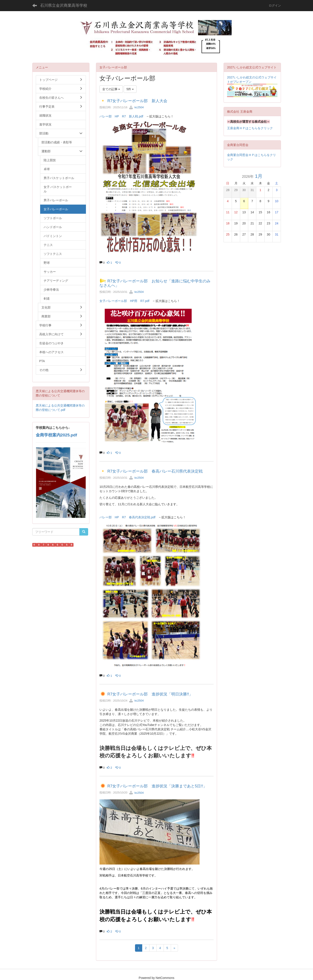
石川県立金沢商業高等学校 (64, 5)
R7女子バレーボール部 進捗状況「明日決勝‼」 (150, 694)
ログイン (275, 5)
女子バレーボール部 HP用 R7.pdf (124, 301)
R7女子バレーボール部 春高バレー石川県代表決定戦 (155, 471)
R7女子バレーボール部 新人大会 (137, 101)
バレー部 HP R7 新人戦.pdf (121, 116)
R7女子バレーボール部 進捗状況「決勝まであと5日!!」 (157, 786)
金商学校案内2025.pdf (56, 435)
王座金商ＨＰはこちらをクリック (250, 128)
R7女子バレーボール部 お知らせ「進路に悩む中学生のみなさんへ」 (155, 283)
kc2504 (136, 107)
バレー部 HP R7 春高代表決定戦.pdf (127, 517)
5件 (130, 89)
